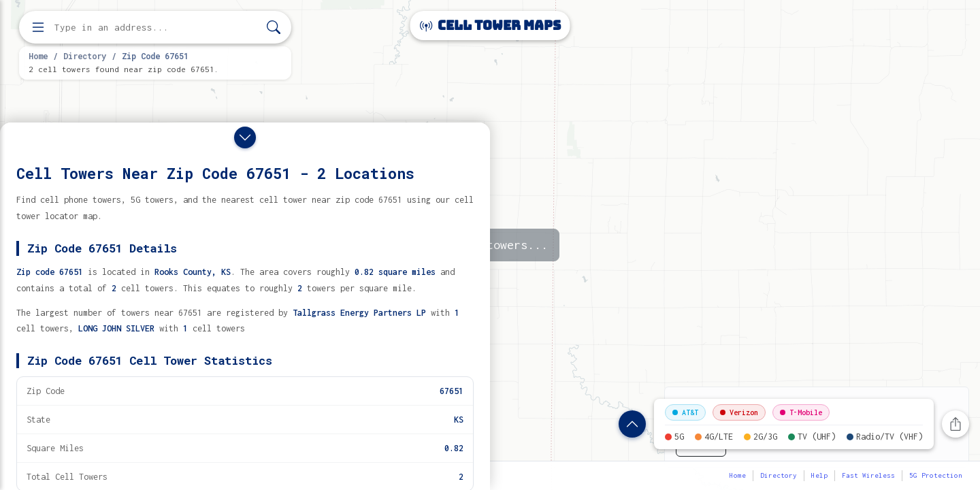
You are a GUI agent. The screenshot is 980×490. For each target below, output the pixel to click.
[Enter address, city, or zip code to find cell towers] (157, 28)
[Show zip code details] (632, 424)
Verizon (739, 412)
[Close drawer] (245, 137)
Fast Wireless (868, 475)
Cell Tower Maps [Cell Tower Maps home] (490, 26)
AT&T (685, 412)
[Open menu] (38, 27)
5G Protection (936, 475)
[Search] (274, 28)
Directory (85, 56)
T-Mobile (801, 412)
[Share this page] (955, 424)
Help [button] (819, 475)
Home (38, 56)
